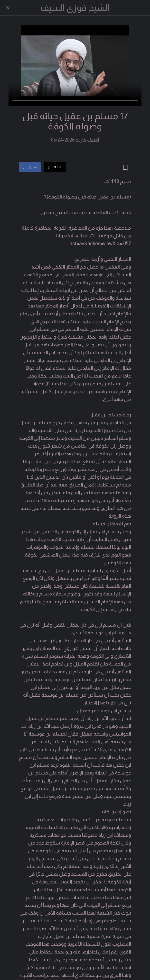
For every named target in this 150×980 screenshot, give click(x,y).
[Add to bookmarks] (125, 156)
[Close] (8, 8)
